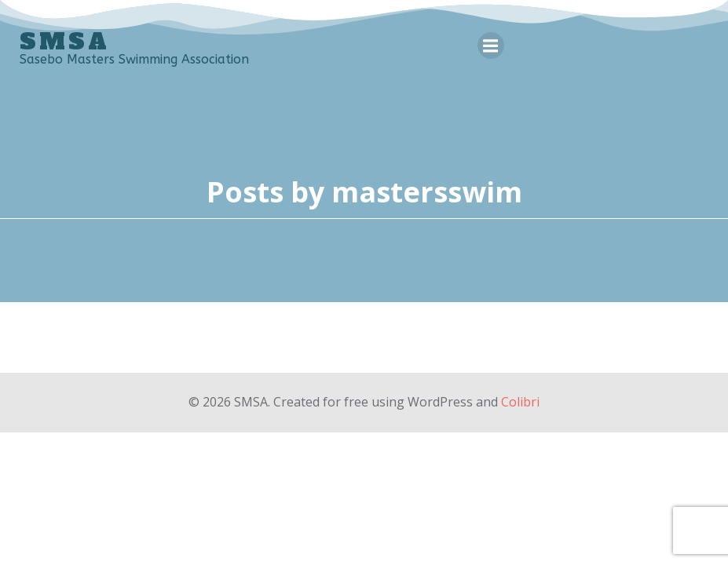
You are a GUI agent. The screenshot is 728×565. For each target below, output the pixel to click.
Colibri (520, 402)
